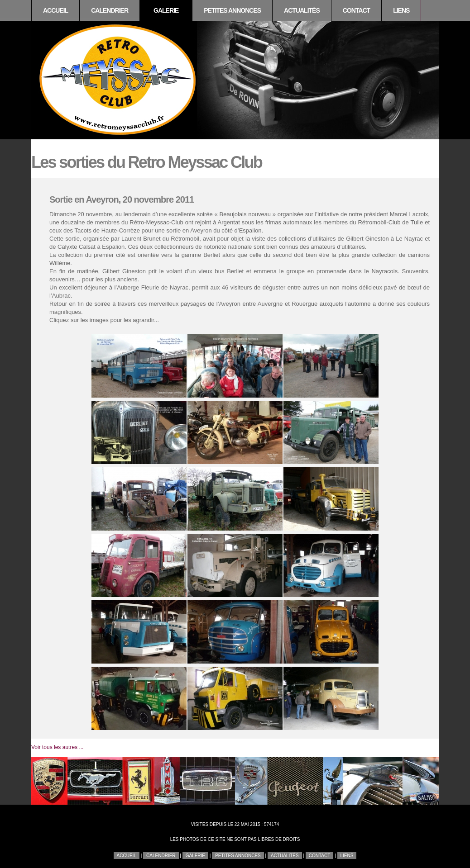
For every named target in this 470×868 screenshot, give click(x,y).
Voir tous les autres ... (57, 747)
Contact (356, 10)
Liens (401, 10)
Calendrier (110, 10)
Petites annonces (232, 10)
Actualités (302, 10)
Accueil (55, 10)
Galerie (166, 10)
